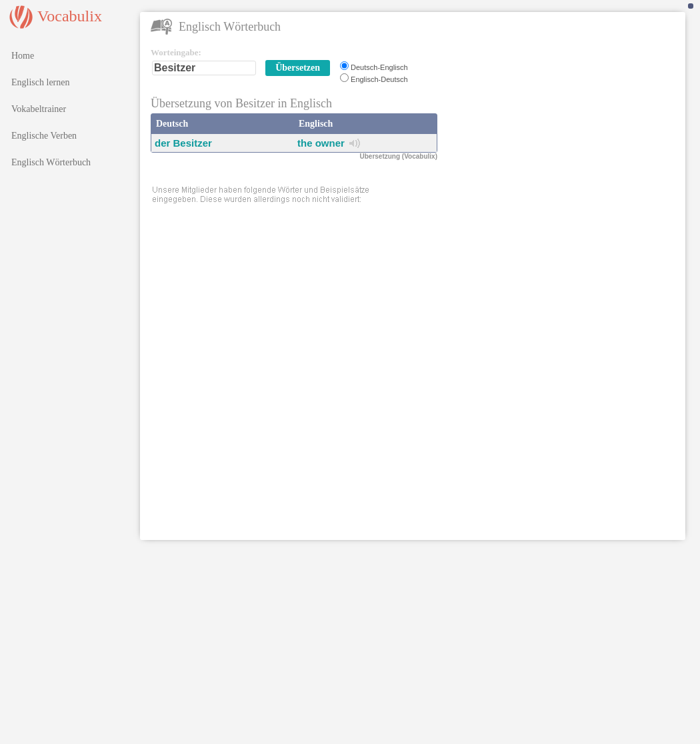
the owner (321, 143)
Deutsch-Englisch (379, 67)
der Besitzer (183, 143)
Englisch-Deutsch (379, 79)
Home (23, 56)
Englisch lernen (40, 82)
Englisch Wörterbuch (51, 162)
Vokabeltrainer (39, 109)
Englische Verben (44, 136)
